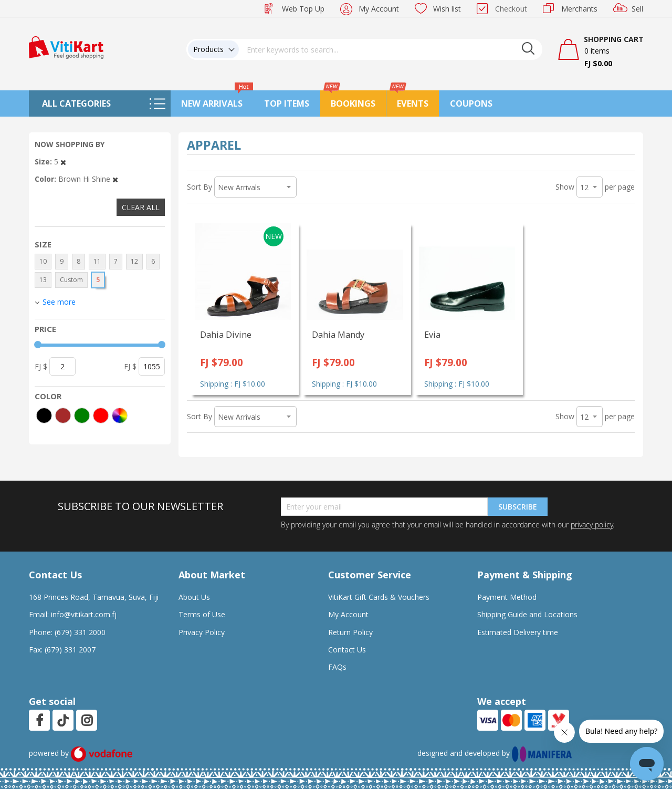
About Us (194, 597)
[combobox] (391, 49)
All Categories (76, 103)
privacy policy (592, 525)
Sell (637, 9)
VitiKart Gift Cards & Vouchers (379, 597)
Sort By (199, 187)
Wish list (447, 9)
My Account (379, 9)
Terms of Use (202, 614)
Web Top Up (303, 9)
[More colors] (120, 416)
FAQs (337, 667)
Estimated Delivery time (518, 632)
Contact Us (347, 650)
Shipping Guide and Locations (527, 614)
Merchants (579, 9)
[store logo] (66, 46)
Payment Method (507, 597)
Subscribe (518, 507)
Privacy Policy (202, 632)
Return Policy (350, 632)
